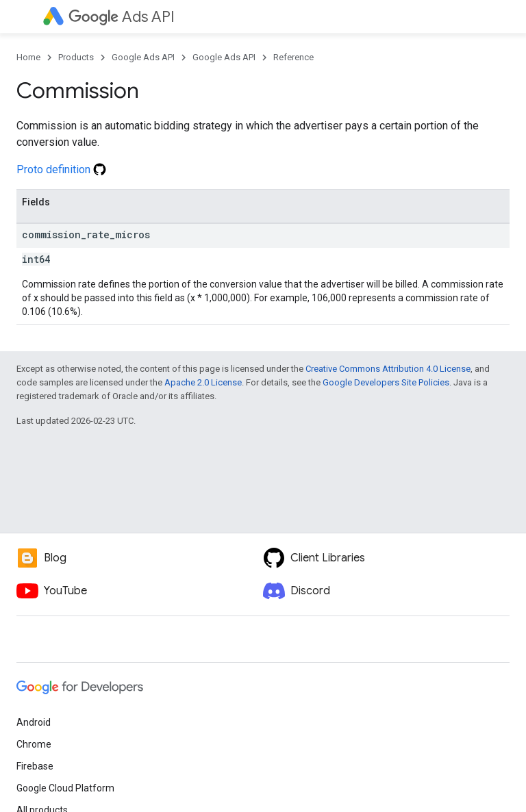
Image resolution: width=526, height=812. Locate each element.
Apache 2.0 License (203, 382)
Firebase (35, 766)
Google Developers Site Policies (386, 382)
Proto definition (61, 169)
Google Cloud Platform (65, 788)
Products (76, 57)
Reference (293, 57)
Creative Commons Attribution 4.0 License (388, 369)
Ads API (122, 17)
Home (28, 57)
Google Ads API (143, 57)
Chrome (34, 744)
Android (34, 722)
